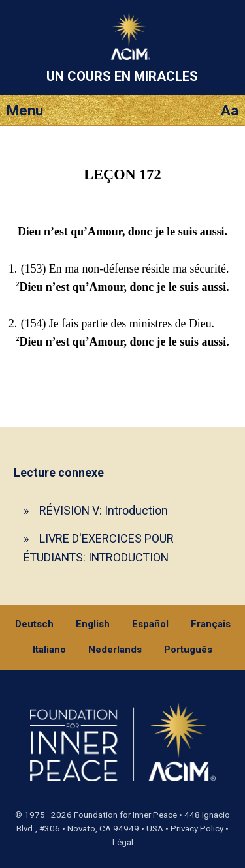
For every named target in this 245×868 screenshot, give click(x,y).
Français (211, 624)
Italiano (49, 650)
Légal (123, 842)
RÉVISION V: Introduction (104, 510)
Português (188, 650)
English (93, 624)
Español (150, 624)
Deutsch (34, 624)
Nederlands (115, 650)
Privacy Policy (197, 829)
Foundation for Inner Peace (125, 815)
